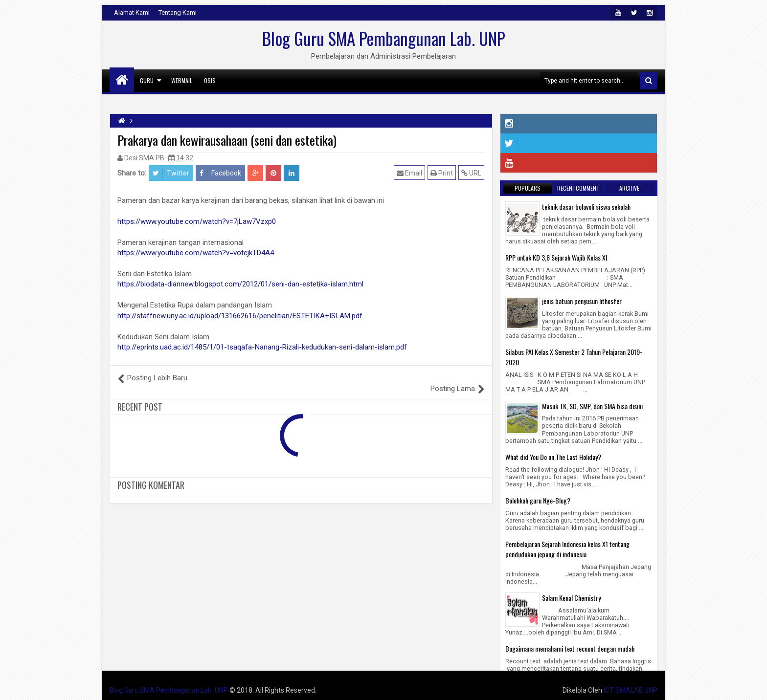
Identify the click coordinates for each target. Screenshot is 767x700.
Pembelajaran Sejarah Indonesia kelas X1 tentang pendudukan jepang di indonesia (567, 549)
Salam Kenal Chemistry (571, 598)
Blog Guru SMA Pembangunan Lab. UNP (384, 38)
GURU (147, 80)
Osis (210, 80)
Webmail (182, 80)
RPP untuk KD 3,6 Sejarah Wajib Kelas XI (556, 257)
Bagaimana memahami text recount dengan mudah (570, 648)
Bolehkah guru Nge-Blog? (538, 500)
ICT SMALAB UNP (630, 690)
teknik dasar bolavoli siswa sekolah (586, 207)
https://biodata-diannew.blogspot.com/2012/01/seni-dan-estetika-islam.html (240, 284)
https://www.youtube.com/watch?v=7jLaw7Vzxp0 (197, 221)
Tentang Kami (178, 12)
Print (442, 173)
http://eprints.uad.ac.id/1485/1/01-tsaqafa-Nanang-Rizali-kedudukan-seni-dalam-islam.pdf (262, 347)
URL (472, 173)
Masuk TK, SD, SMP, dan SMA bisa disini (592, 406)
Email (410, 173)
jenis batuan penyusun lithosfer (582, 301)
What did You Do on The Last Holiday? (553, 457)
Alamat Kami (132, 12)
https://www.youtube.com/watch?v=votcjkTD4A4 (196, 253)
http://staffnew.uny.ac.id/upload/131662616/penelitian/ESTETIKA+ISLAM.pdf (240, 316)
